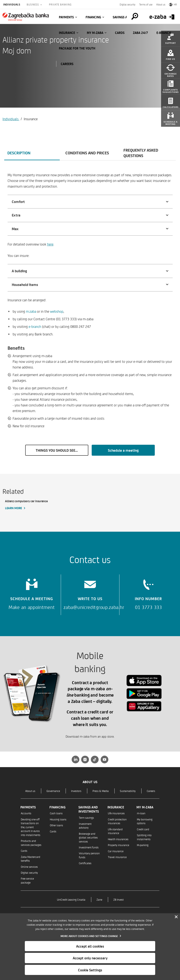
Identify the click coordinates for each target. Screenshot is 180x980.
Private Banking (60, 4)
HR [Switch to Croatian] (173, 4)
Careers (151, 791)
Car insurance (116, 851)
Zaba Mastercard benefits (30, 859)
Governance (53, 791)
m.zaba (31, 311)
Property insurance (118, 845)
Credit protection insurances (117, 821)
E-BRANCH (164, 33)
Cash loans (56, 813)
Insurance (67, 33)
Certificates (85, 863)
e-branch (35, 326)
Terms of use (146, 4)
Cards (120, 33)
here (50, 244)
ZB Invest (118, 899)
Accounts (26, 813)
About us (161, 4)
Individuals (12, 4)
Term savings (86, 818)
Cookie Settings (90, 970)
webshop (57, 311)
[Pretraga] (135, 16)
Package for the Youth (77, 48)
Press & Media (101, 791)
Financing (93, 17)
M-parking (143, 845)
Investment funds (89, 847)
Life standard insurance (115, 831)
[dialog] (90, 947)
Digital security (128, 4)
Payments (66, 17)
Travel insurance (117, 857)
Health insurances (118, 839)
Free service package (27, 880)
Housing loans (58, 819)
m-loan (141, 813)
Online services (29, 867)
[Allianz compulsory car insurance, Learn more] (32, 505)
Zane (99, 899)
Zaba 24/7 (140, 33)
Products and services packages (31, 843)
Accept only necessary (90, 958)
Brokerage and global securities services (88, 837)
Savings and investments (89, 809)
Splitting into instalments (144, 837)
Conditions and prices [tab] (87, 153)
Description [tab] (19, 153)
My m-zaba (95, 33)
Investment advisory (85, 826)
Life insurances (116, 813)
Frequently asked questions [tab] (141, 153)
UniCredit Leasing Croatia (71, 899)
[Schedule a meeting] (32, 593)
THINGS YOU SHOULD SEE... (57, 450)
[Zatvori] (176, 917)
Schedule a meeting (123, 450)
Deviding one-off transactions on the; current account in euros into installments (31, 827)
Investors (76, 791)
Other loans (56, 825)
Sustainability (128, 791)
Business (33, 4)
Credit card (143, 829)
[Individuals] (26, 17)
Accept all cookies (90, 946)
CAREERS (67, 64)
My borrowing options (145, 821)
